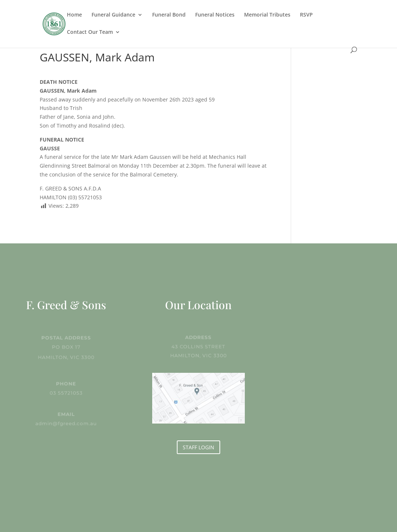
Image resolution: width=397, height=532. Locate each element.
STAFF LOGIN (198, 447)
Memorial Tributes (267, 15)
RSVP (306, 15)
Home (74, 15)
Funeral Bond (169, 15)
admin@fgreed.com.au (66, 423)
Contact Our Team (90, 32)
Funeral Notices (215, 15)
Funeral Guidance (113, 15)
